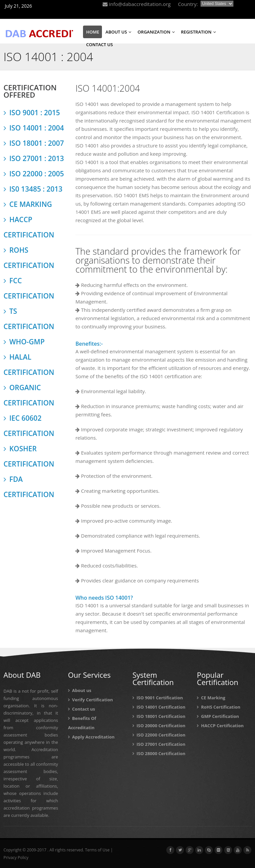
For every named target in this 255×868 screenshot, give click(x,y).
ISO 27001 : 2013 (34, 158)
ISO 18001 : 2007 (34, 143)
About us (80, 690)
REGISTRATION (198, 32)
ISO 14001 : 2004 (34, 128)
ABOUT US (119, 32)
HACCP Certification (220, 726)
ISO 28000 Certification (159, 753)
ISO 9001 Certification (158, 698)
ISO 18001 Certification (159, 716)
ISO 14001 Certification (159, 707)
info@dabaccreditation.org (137, 4)
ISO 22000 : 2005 (34, 174)
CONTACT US (100, 44)
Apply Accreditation (91, 737)
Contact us (82, 709)
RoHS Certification (219, 707)
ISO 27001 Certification (159, 744)
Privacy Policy (16, 858)
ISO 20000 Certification (159, 726)
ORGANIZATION (156, 32)
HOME (93, 32)
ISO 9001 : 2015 (32, 113)
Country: (188, 4)
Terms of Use (97, 850)
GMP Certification (218, 716)
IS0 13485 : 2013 (33, 189)
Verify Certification (90, 700)
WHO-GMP (24, 342)
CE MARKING (28, 204)
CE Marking (211, 698)
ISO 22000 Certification (159, 735)
